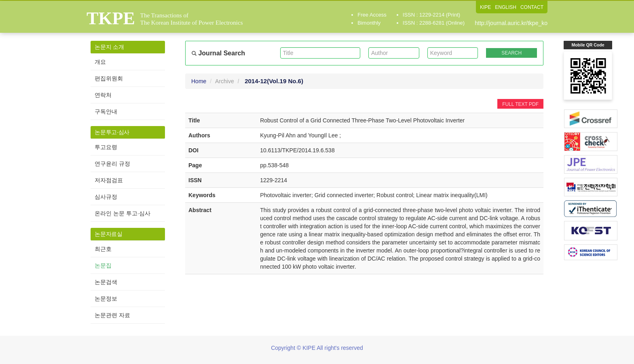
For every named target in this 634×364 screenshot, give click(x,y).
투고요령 (106, 147)
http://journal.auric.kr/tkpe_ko (511, 23)
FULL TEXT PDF (520, 104)
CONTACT (532, 7)
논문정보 (106, 299)
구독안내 (106, 112)
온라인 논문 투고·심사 (123, 213)
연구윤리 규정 (112, 164)
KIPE (485, 7)
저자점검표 (109, 180)
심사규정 (106, 197)
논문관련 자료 (112, 315)
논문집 (103, 265)
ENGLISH (506, 7)
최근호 (103, 249)
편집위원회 (109, 78)
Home (199, 81)
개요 (100, 62)
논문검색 (106, 282)
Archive (225, 81)
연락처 (103, 95)
